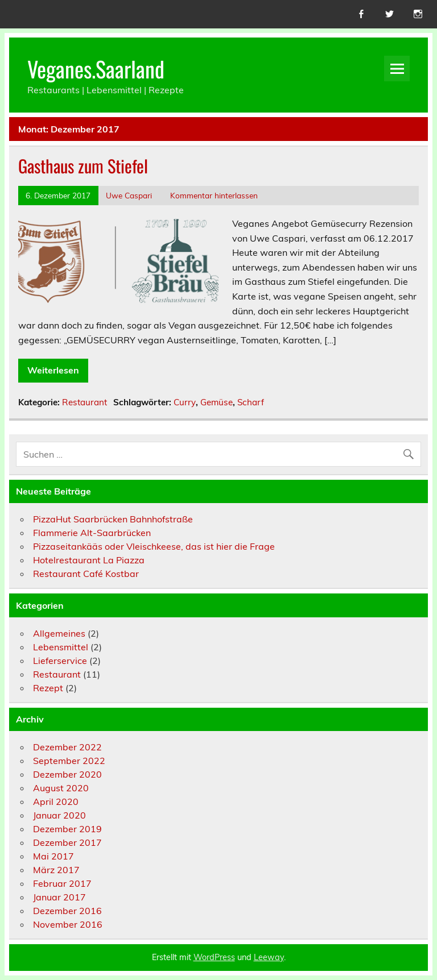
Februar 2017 (62, 883)
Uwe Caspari (129, 195)
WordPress (214, 957)
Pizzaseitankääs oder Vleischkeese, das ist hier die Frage (154, 546)
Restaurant (84, 402)
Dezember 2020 (67, 774)
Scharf (251, 402)
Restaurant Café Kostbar (86, 574)
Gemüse (217, 402)
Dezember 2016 (67, 911)
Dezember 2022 (67, 747)
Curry (185, 402)
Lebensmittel (61, 647)
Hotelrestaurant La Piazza (89, 560)
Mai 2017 (53, 856)
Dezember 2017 (67, 842)
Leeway (269, 957)
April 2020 (56, 802)
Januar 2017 (59, 897)
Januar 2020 (59, 815)
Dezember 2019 (67, 829)
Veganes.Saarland (96, 68)
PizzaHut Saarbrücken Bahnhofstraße (113, 519)
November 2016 (68, 924)
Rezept (48, 688)
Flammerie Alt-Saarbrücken (92, 533)
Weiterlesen (53, 370)
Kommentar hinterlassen (214, 195)
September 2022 (69, 761)
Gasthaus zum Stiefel (83, 166)
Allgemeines (59, 633)
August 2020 (61, 788)
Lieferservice (60, 661)
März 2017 (56, 870)
